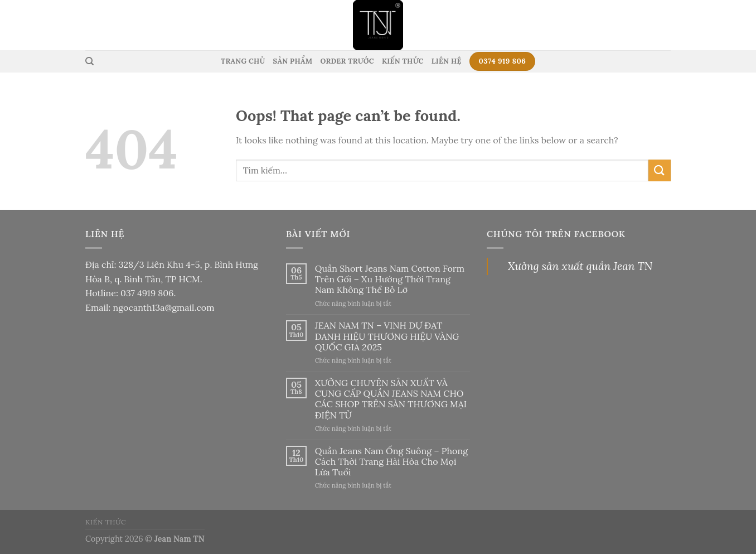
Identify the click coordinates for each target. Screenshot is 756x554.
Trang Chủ (243, 61)
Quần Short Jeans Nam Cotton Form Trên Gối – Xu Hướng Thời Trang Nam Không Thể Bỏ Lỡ (390, 279)
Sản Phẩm (293, 61)
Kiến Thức (403, 61)
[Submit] (660, 170)
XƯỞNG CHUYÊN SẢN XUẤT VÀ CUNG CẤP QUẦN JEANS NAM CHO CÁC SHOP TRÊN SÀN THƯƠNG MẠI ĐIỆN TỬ (391, 399)
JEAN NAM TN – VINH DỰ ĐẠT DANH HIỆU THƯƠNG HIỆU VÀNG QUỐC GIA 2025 (387, 336)
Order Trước (347, 61)
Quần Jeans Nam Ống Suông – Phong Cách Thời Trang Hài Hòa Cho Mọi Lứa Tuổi (391, 462)
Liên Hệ (447, 61)
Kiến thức (106, 522)
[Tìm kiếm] (89, 61)
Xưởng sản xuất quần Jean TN (580, 266)
